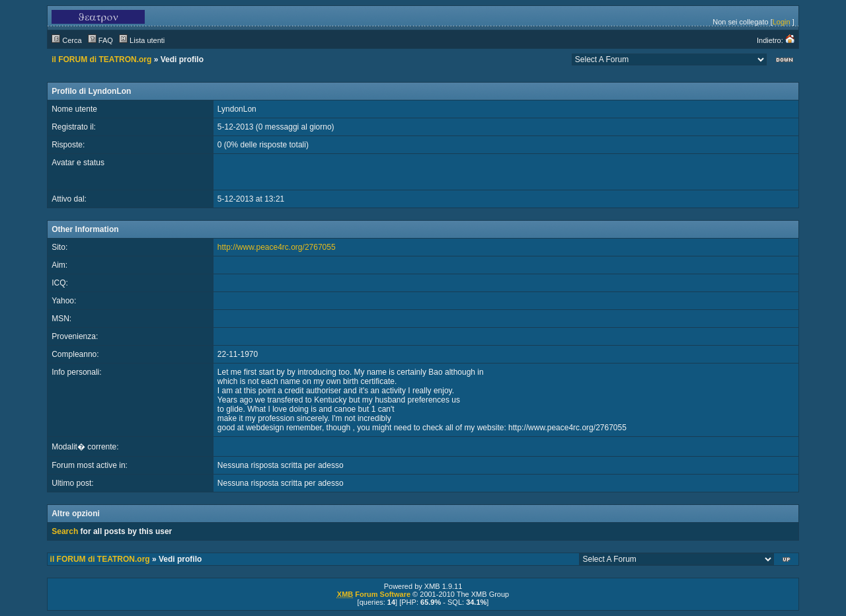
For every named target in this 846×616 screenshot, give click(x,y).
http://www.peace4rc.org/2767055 (277, 247)
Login (782, 22)
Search (65, 531)
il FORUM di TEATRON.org (101, 59)
